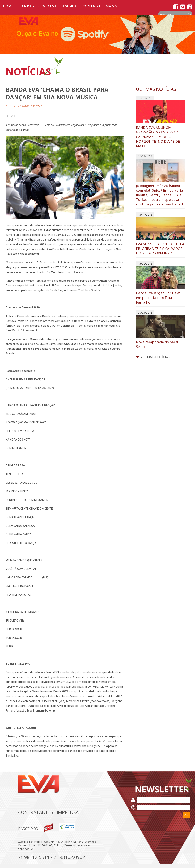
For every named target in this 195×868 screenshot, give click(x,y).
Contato (91, 6)
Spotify (95, 290)
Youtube (83, 290)
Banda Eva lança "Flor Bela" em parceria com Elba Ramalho (161, 285)
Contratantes (36, 812)
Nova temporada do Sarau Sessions (161, 332)
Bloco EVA (47, 6)
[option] (97, 34)
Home (8, 6)
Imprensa (68, 812)
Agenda (70, 6)
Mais (110, 6)
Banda (25, 6)
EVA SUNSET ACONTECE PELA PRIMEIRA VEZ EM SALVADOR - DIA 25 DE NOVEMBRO (161, 236)
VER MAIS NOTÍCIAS (153, 357)
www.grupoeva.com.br (99, 339)
